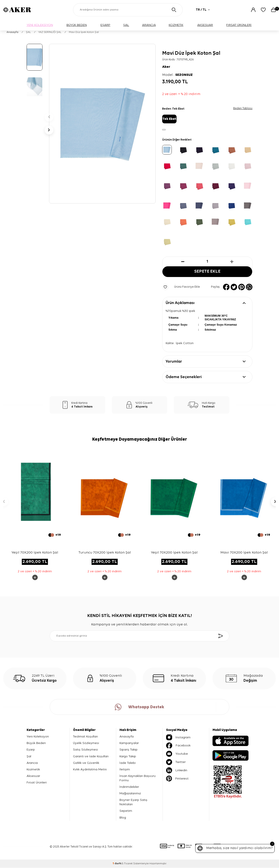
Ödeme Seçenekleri (184, 377)
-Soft (117, 864)
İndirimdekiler (129, 787)
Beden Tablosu (243, 108)
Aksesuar (33, 776)
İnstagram (178, 738)
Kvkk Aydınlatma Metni (90, 770)
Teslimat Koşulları (85, 737)
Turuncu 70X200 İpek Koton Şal (105, 553)
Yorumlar (174, 362)
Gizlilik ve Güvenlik (86, 763)
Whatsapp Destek (139, 707)
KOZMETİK (176, 25)
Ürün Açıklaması (180, 303)
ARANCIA (149, 25)
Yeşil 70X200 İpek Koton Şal (35, 553)
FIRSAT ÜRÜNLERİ (239, 25)
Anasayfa (12, 32)
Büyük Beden (36, 743)
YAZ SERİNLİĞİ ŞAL (50, 32)
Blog (123, 818)
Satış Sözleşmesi (85, 750)
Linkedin (177, 771)
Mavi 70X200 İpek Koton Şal (244, 553)
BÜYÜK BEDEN (77, 25)
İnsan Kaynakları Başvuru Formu (138, 778)
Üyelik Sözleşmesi (86, 743)
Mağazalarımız (130, 794)
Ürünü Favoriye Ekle (181, 287)
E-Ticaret (127, 864)
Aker (166, 67)
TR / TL (203, 10)
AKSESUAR (205, 25)
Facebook (178, 746)
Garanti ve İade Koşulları (91, 756)
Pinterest (177, 779)
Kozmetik (33, 770)
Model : (177, 75)
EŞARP (105, 25)
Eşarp (31, 750)
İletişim (125, 770)
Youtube (177, 754)
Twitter (176, 762)
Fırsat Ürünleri (37, 783)
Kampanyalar (129, 743)
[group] (102, 124)
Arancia (32, 763)
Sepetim (126, 811)
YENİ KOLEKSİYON (40, 25)
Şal (29, 756)
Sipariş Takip (128, 750)
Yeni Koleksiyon (38, 737)
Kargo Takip (128, 756)
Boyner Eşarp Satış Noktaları (133, 802)
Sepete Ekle (207, 272)
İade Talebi (128, 763)
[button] (49, 117)
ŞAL (126, 25)
